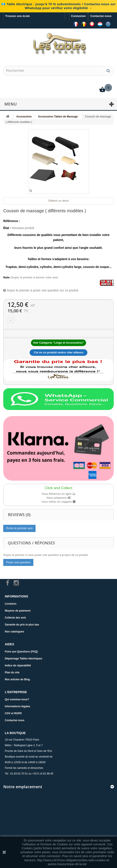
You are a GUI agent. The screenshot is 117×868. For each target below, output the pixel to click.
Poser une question (18, 562)
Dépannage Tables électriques (24, 659)
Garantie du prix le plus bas (22, 625)
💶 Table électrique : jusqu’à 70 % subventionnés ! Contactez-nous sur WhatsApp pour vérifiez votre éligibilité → (58, 6)
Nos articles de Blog (17, 679)
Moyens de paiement (18, 611)
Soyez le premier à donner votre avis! (35, 277)
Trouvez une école (18, 16)
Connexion (78, 16)
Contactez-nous (101, 16)
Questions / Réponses (31, 543)
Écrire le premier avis (19, 528)
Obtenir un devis (58, 201)
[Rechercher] (108, 71)
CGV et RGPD (13, 713)
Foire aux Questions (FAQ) (21, 652)
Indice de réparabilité (18, 666)
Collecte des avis (15, 618)
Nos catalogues (14, 632)
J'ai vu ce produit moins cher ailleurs (58, 352)
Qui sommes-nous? (17, 699)
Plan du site (12, 672)
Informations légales (18, 706)
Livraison (11, 604)
